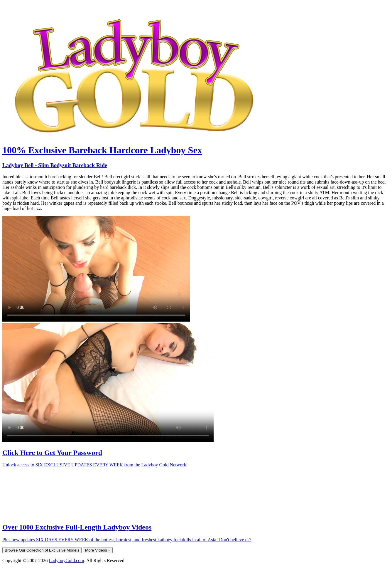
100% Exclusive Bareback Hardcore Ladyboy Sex (102, 150)
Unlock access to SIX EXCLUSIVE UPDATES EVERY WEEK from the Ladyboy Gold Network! (95, 465)
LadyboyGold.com (66, 561)
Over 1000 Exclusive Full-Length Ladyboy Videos (77, 527)
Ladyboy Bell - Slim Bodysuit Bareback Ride (55, 165)
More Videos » (98, 550)
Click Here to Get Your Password (52, 453)
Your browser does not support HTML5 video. (96, 269)
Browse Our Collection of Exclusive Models (42, 550)
